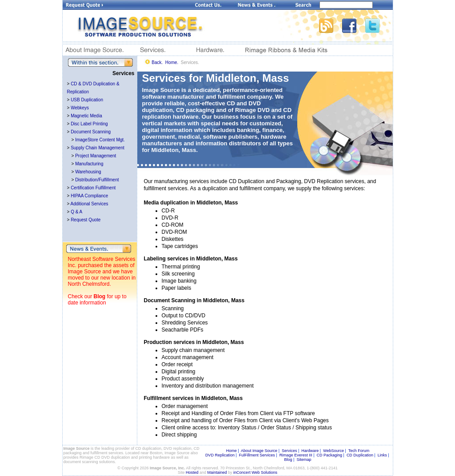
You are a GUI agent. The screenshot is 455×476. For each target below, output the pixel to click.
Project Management (96, 156)
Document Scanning (91, 132)
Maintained (217, 472)
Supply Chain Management (98, 148)
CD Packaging (330, 455)
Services (289, 451)
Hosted (192, 472)
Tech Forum (359, 451)
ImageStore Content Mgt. (100, 140)
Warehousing (88, 172)
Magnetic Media (86, 116)
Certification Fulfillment (93, 188)
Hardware (310, 451)
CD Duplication (360, 455)
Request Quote (86, 220)
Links (382, 455)
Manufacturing (89, 164)
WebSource (333, 451)
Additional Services (90, 204)
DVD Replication (220, 455)
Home (231, 451)
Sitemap (304, 460)
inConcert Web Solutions (255, 472)
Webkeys (80, 108)
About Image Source (259, 451)
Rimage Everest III (296, 455)
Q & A (76, 212)
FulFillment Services (257, 455)
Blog (100, 296)
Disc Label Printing (89, 124)
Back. (157, 62)
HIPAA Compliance (89, 196)
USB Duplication (87, 100)
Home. (172, 62)
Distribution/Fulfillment (97, 180)
